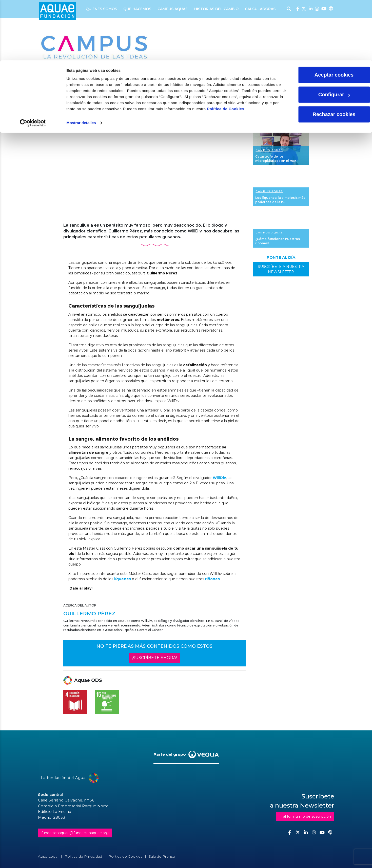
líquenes (123, 579)
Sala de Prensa (162, 856)
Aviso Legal (48, 856)
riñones (212, 579)
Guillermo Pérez (82, 90)
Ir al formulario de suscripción (305, 816)
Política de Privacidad (83, 856)
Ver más (281, 147)
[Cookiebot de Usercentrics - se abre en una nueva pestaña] (33, 63)
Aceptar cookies (334, 15)
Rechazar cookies (334, 54)
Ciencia (76, 78)
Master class (118, 78)
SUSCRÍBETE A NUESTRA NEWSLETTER (281, 269)
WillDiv (219, 478)
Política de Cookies (226, 49)
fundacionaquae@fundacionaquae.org (75, 833)
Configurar (334, 34)
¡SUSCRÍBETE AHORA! (154, 658)
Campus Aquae (269, 150)
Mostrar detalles (81, 63)
